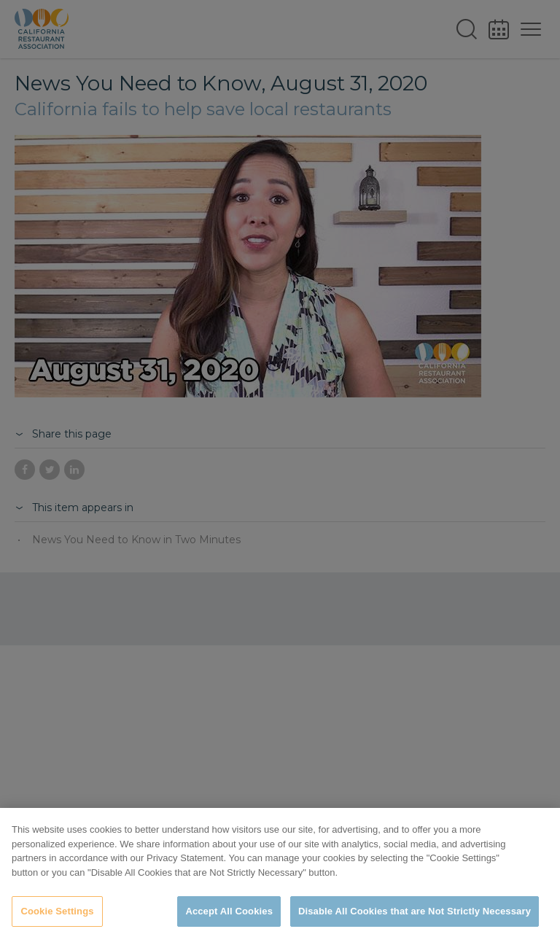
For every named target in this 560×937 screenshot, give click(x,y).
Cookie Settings (57, 911)
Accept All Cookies (229, 911)
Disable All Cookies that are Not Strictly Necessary (415, 911)
